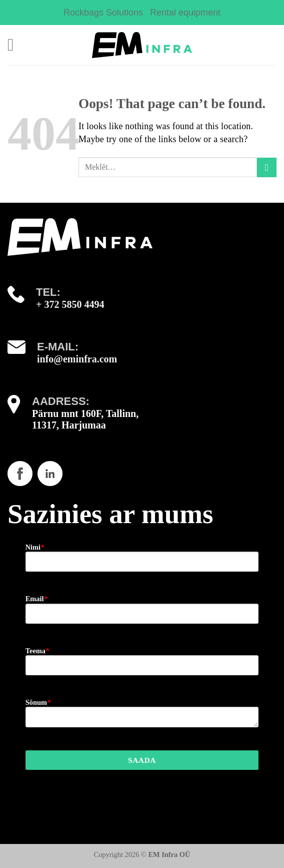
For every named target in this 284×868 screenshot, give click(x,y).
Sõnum (38, 702)
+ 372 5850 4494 (70, 304)
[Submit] (267, 167)
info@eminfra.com (77, 359)
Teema (37, 651)
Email (36, 599)
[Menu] (16, 45)
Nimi (35, 547)
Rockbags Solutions (103, 13)
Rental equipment (185, 13)
